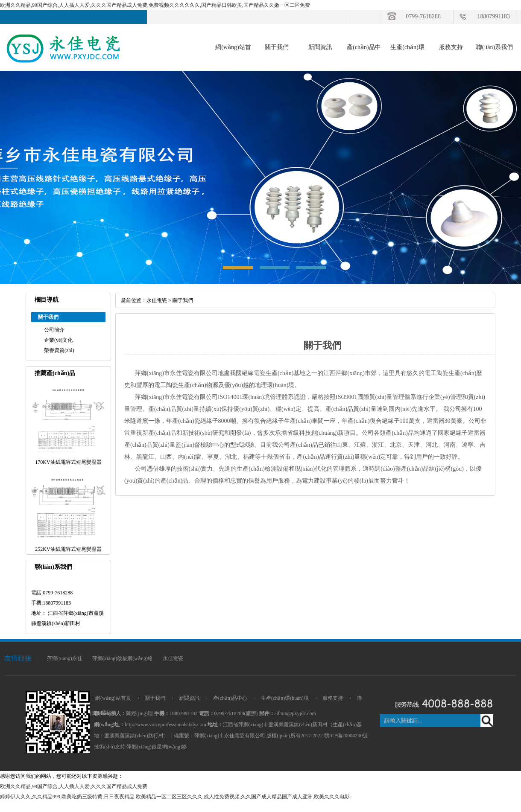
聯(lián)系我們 (495, 47)
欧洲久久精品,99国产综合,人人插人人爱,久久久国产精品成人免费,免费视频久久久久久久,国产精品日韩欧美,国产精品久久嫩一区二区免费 (155, 5)
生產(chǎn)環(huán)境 (285, 698)
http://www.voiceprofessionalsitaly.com (165, 725)
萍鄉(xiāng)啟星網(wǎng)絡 (123, 658)
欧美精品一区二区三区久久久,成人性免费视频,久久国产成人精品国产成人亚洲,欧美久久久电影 (243, 797)
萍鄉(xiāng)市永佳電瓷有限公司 (230, 736)
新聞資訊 (320, 47)
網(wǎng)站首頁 (113, 698)
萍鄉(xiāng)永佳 (65, 658)
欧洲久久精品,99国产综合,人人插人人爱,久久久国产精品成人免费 (74, 786)
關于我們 (277, 47)
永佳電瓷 (157, 300)
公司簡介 (54, 330)
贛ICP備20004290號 (346, 736)
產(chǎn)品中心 (230, 698)
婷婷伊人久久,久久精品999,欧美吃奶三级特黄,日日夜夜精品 (67, 797)
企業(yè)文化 (58, 340)
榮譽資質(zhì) (59, 350)
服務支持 (451, 47)
